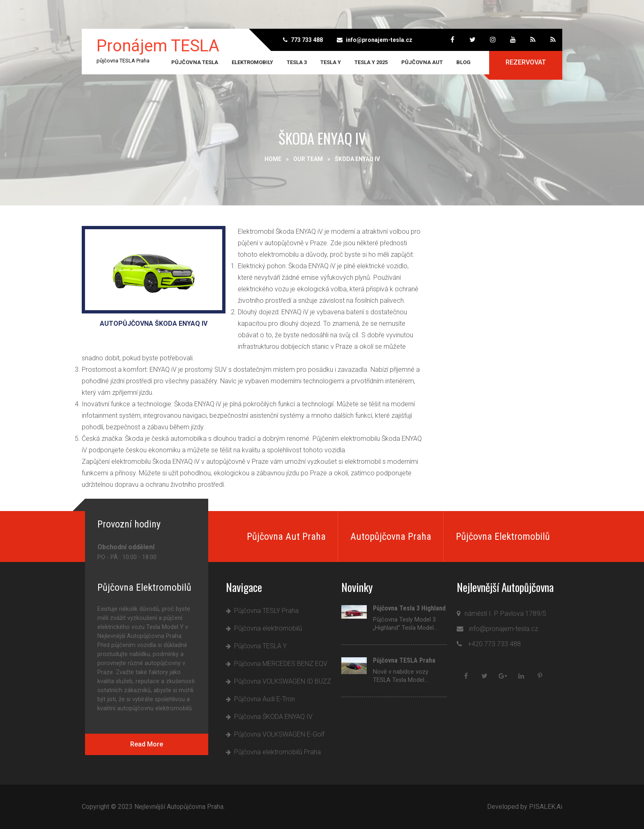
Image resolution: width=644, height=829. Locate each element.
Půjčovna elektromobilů (268, 628)
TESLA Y (331, 62)
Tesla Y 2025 (371, 62)
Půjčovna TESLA (195, 62)
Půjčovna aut (422, 62)
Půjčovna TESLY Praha (266, 611)
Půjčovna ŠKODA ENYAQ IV (273, 717)
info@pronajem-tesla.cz (379, 40)
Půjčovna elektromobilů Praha (277, 752)
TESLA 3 (297, 62)
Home (273, 159)
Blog (463, 62)
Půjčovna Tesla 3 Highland (409, 608)
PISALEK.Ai (546, 807)
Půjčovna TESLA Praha (404, 661)
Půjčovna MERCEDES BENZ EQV (281, 664)
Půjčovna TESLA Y (260, 646)
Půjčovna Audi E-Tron (264, 699)
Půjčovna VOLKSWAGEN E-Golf (279, 734)
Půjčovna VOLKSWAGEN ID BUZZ (283, 681)
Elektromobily (252, 62)
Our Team (308, 159)
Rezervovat (526, 62)
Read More (147, 744)
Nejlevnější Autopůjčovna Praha (179, 807)
